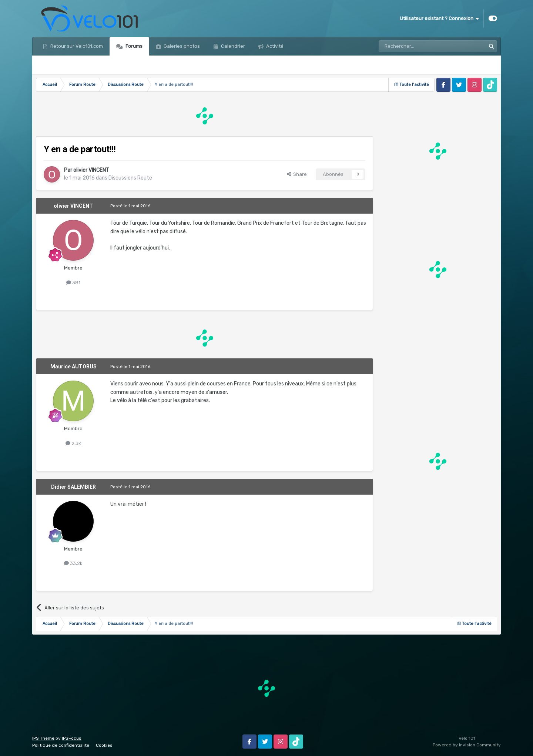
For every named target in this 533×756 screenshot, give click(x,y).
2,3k (73, 443)
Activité (274, 46)
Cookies (104, 745)
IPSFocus (72, 738)
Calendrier (232, 46)
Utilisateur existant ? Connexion (439, 19)
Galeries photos (181, 46)
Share (297, 174)
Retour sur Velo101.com (76, 46)
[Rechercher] (416, 46)
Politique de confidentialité (61, 745)
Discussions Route (130, 178)
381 (73, 283)
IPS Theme (43, 738)
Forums (133, 46)
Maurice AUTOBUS (73, 367)
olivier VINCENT (91, 170)
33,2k (73, 563)
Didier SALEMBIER (73, 487)
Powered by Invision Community (467, 745)
